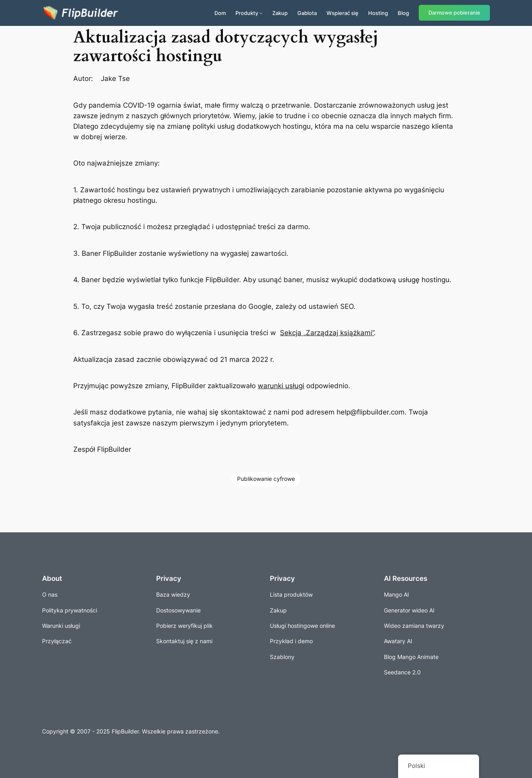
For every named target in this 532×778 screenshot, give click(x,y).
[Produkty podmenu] (261, 13)
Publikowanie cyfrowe (266, 479)
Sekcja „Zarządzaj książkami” (327, 333)
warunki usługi (281, 386)
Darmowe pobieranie (454, 13)
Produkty (247, 13)
